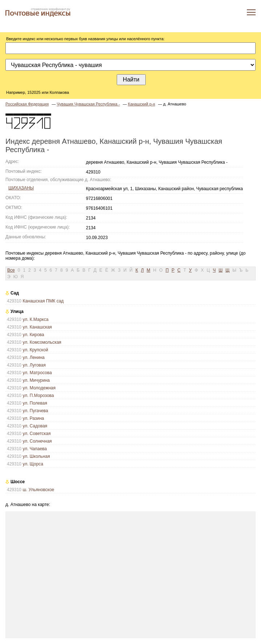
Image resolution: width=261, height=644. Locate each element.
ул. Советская (36, 434)
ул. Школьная (36, 456)
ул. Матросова (37, 373)
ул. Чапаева (35, 449)
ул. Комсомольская (42, 342)
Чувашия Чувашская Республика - (88, 104)
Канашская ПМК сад (43, 301)
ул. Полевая (35, 403)
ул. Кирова (33, 335)
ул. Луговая (34, 365)
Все (11, 270)
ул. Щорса (33, 464)
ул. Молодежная (39, 388)
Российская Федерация (27, 104)
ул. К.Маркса (35, 319)
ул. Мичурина (36, 380)
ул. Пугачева (35, 411)
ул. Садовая (35, 426)
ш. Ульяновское (38, 490)
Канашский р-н (142, 104)
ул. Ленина (34, 357)
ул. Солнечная (37, 441)
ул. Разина (33, 418)
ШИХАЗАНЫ (21, 188)
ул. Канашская (37, 327)
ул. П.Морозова (38, 396)
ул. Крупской (35, 350)
